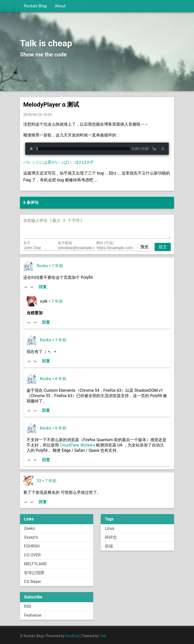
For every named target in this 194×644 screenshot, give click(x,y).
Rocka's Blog (35, 6)
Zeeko (30, 528)
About (60, 6)
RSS (28, 606)
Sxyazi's (31, 537)
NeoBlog (72, 636)
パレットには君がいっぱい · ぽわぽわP (58, 162)
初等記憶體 (34, 573)
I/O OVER (32, 555)
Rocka (42, 266)
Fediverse (33, 615)
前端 (109, 546)
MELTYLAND (35, 564)
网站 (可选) (105, 243)
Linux (110, 528)
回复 (43, 287)
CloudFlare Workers (77, 445)
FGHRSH (32, 546)
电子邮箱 (65, 243)
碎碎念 (111, 537)
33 (39, 481)
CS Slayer (32, 582)
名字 (27, 243)
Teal (103, 636)
